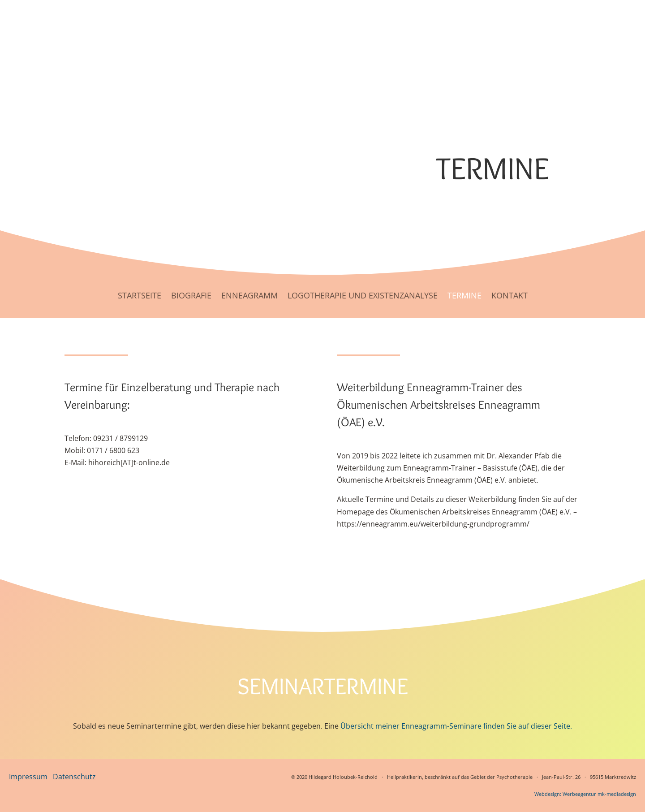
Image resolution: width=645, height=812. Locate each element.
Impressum (28, 777)
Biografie (191, 295)
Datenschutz (74, 777)
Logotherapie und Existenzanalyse (363, 295)
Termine (464, 295)
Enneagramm (249, 295)
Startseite (140, 295)
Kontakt (510, 295)
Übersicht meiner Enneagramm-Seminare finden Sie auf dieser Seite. (456, 726)
